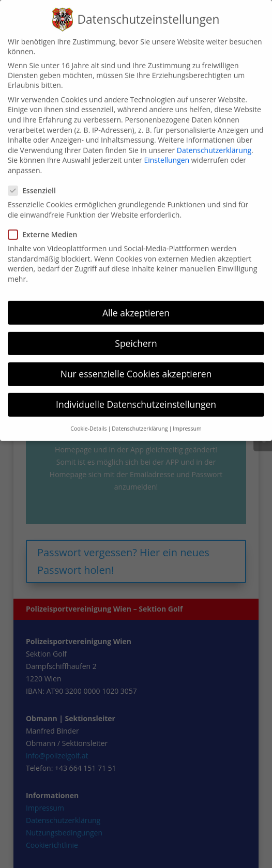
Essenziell (36, 180)
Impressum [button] (187, 418)
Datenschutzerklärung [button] (140, 418)
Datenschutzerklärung (214, 139)
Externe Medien (47, 224)
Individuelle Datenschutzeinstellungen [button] (136, 393)
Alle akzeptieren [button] (136, 302)
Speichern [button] (136, 332)
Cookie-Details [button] (88, 418)
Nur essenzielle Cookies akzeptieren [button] (136, 363)
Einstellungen (167, 150)
